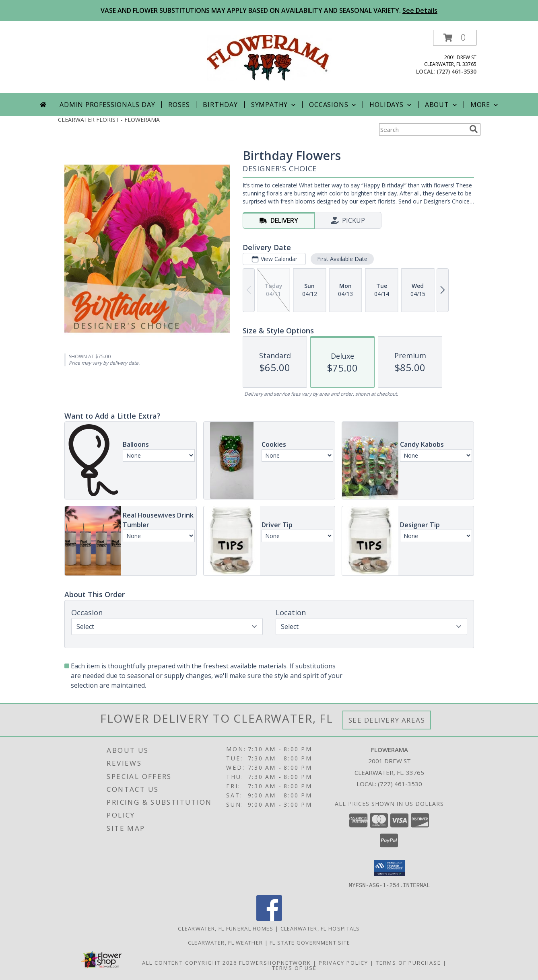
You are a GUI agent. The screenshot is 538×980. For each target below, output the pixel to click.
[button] (455, 38)
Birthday (220, 105)
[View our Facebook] (269, 918)
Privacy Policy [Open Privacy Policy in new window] (343, 962)
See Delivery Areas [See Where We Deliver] (387, 720)
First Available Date (342, 259)
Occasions (333, 105)
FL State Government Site (310, 942)
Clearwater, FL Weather (226, 942)
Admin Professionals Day (107, 105)
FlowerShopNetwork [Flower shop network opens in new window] (275, 962)
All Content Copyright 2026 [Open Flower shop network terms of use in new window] (190, 962)
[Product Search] (423, 129)
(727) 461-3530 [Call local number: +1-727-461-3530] (457, 71)
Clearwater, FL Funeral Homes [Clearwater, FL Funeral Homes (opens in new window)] (226, 928)
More (485, 105)
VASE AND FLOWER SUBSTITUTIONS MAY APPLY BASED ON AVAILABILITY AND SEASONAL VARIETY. (269, 10)
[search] (474, 129)
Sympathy (274, 105)
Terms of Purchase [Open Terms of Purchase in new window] (408, 962)
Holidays (391, 105)
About (442, 105)
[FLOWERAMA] (269, 57)
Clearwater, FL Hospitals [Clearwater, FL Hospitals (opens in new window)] (320, 928)
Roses (179, 105)
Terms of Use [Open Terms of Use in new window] (294, 968)
